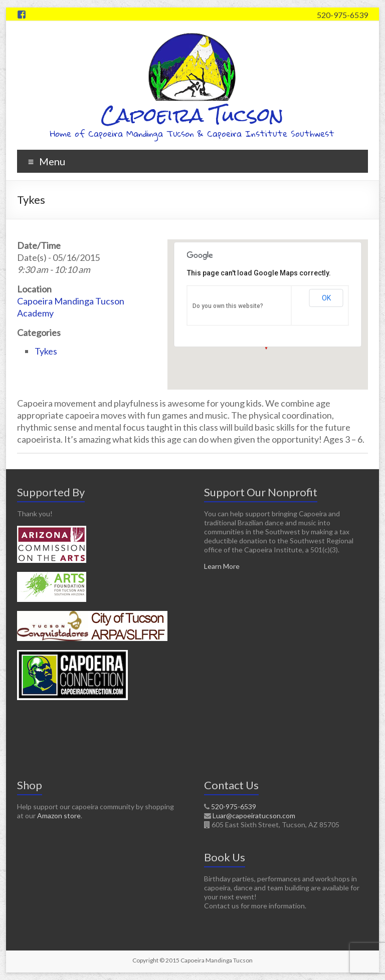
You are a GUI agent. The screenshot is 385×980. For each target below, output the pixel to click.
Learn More (222, 566)
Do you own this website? (228, 306)
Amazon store (59, 815)
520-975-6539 (342, 15)
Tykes (46, 351)
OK (326, 298)
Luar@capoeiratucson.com (254, 815)
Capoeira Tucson (192, 115)
